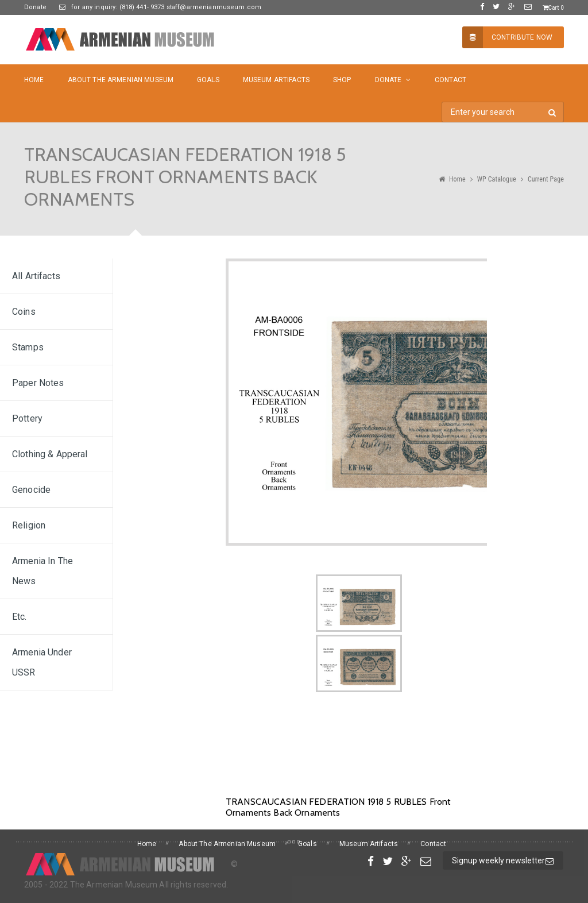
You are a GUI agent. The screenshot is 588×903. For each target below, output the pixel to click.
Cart (553, 8)
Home (34, 80)
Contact (451, 80)
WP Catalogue (497, 179)
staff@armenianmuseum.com (213, 7)
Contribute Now (507, 37)
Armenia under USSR (42, 662)
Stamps (28, 347)
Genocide (31, 490)
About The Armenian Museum (121, 80)
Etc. (20, 617)
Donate (35, 7)
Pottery (27, 418)
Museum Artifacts (276, 80)
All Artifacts (36, 276)
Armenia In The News (42, 571)
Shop (342, 80)
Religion (29, 525)
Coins (24, 312)
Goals (208, 80)
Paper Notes (38, 383)
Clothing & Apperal (50, 454)
